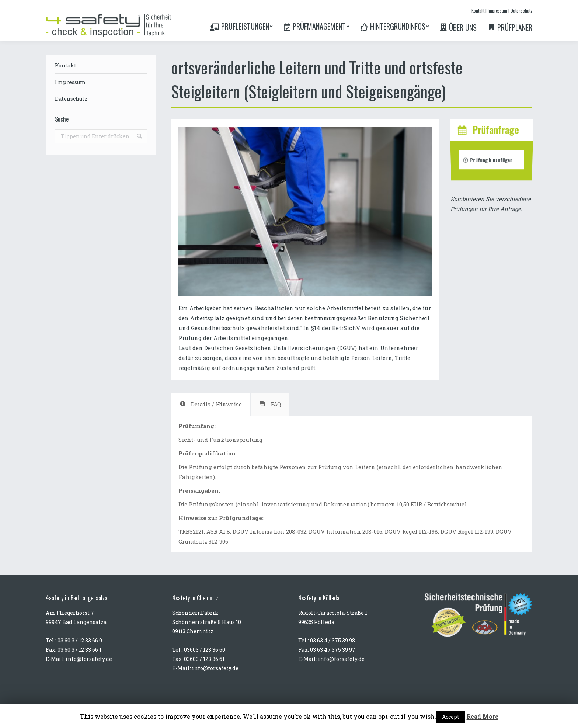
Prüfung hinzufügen (488, 159)
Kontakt (478, 11)
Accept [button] (451, 717)
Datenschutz (521, 11)
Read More (483, 716)
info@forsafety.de (89, 659)
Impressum (497, 11)
